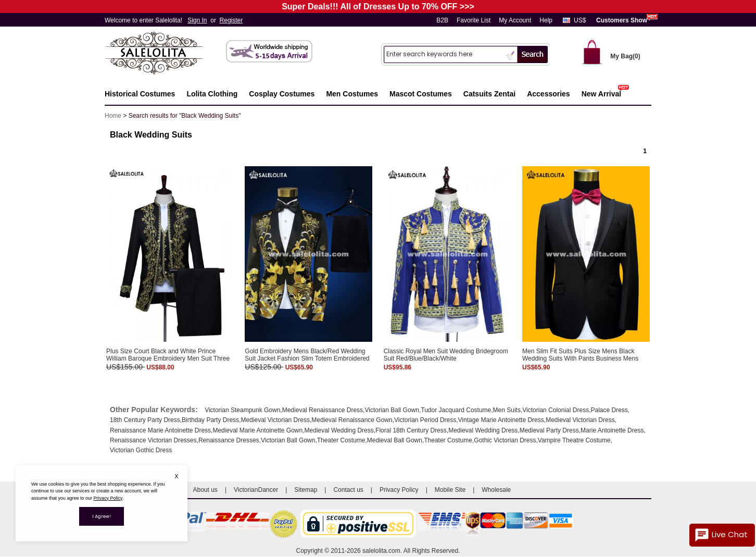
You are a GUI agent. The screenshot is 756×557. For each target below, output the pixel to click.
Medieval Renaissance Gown (352, 420)
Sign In (197, 20)
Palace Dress (609, 410)
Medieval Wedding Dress (339, 430)
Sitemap (306, 490)
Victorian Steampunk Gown (242, 410)
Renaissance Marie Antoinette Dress (160, 430)
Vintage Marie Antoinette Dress (501, 420)
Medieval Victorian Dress (275, 420)
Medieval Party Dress (549, 430)
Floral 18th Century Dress (411, 430)
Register (231, 20)
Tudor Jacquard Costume (456, 410)
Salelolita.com (165, 54)
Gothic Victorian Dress (505, 440)
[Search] (444, 54)
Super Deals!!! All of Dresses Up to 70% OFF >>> (378, 7)
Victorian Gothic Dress (141, 450)
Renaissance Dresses (229, 440)
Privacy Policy (399, 490)
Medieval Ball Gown (395, 440)
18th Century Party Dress (145, 420)
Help (546, 20)
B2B (442, 20)
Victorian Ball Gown (392, 410)
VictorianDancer (256, 490)
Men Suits (507, 410)
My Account (515, 20)
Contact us (348, 490)
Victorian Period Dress (425, 420)
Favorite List (474, 20)
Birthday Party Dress (210, 420)
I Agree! (102, 516)
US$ (580, 20)
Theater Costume (341, 440)
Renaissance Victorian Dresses (153, 440)
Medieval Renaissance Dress (323, 410)
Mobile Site (450, 490)
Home (113, 116)
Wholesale (496, 490)
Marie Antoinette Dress (612, 430)
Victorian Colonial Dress (556, 410)
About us (205, 490)
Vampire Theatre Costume (574, 440)
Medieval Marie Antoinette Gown (257, 430)
